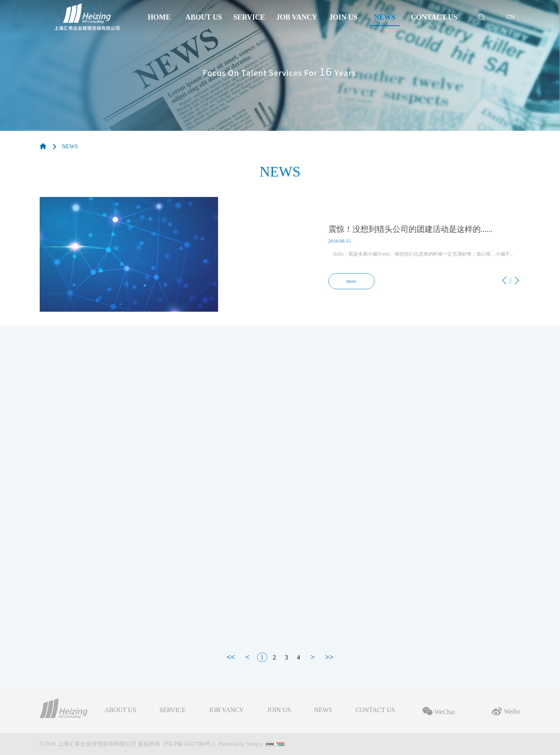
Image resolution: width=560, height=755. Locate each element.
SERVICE (173, 710)
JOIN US (279, 710)
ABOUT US (120, 710)
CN (510, 17)
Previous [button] (437, 291)
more (367, 281)
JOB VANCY (226, 710)
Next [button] (451, 291)
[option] (280, 254)
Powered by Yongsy (241, 744)
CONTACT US (375, 710)
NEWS (70, 147)
